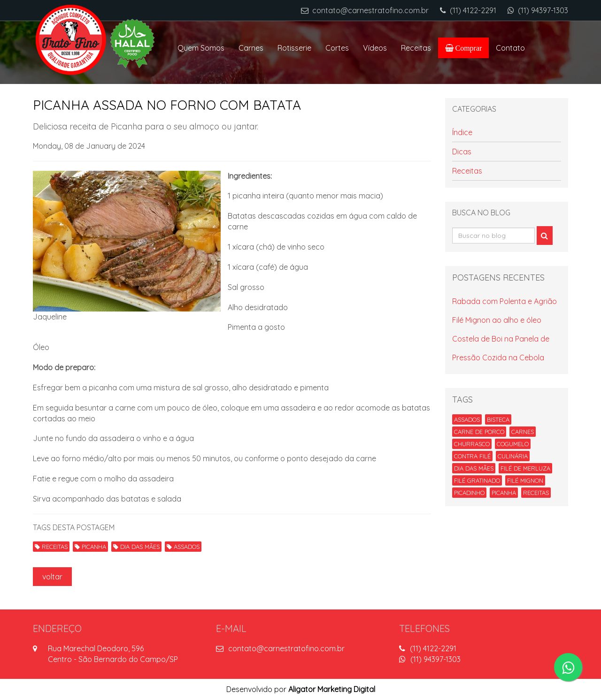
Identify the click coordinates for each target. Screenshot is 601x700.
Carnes (251, 48)
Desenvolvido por (301, 689)
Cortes (337, 48)
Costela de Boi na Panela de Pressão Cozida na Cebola (501, 348)
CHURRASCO (472, 444)
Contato (510, 48)
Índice (462, 132)
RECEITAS (51, 547)
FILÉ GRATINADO (477, 480)
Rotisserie (294, 48)
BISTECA (498, 419)
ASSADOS (183, 547)
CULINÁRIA (513, 456)
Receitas (416, 48)
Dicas (462, 152)
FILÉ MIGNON (525, 480)
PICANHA (90, 547)
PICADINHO (469, 493)
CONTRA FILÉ (472, 456)
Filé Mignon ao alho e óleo (497, 320)
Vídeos (375, 48)
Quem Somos (201, 48)
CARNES (523, 432)
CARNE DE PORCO (479, 432)
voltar (52, 577)
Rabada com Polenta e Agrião (505, 301)
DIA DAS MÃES (136, 547)
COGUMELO (513, 444)
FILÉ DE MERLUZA (525, 468)
